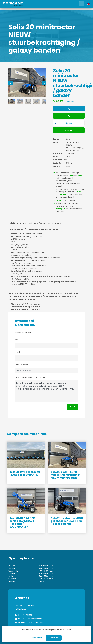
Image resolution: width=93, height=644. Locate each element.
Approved (54, 638)
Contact (69, 130)
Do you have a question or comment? (31, 377)
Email (17, 352)
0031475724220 (25, 615)
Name (18, 340)
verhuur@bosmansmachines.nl (32, 623)
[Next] (44, 83)
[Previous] (11, 83)
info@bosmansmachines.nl (30, 619)
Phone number (21, 365)
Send (73, 407)
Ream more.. (37, 638)
